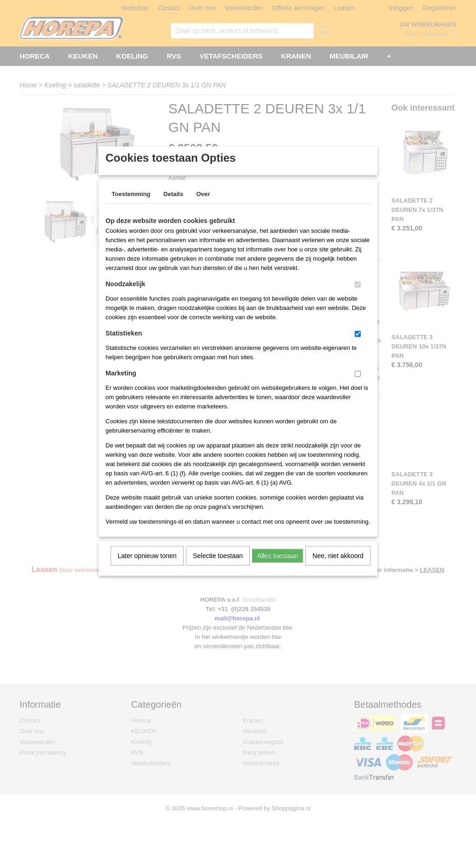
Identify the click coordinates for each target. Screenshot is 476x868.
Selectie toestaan (218, 568)
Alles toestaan (278, 568)
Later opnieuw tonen (147, 568)
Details (174, 206)
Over (203, 206)
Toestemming (131, 206)
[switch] (358, 297)
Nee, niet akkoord (338, 568)
